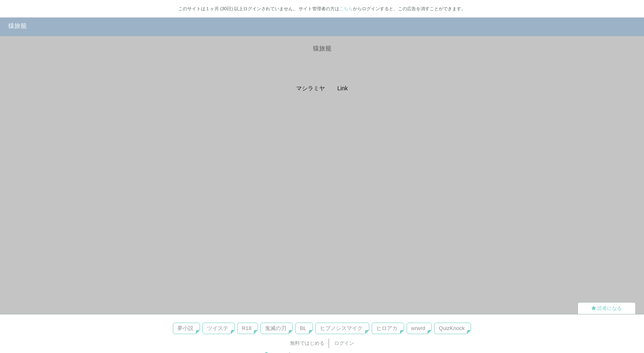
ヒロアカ (387, 328)
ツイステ (218, 328)
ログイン (344, 343)
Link (343, 88)
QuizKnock (452, 328)
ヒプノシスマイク (341, 328)
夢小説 (185, 328)
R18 (247, 328)
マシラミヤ (310, 88)
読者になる (607, 308)
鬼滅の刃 (276, 328)
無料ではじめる (307, 343)
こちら (346, 9)
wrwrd (418, 328)
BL (303, 328)
